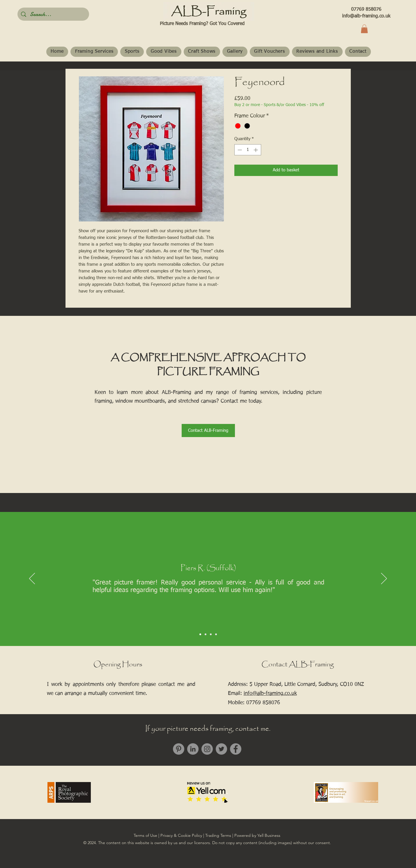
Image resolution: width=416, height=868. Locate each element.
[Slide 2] (206, 634)
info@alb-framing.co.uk (366, 16)
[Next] (384, 579)
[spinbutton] (248, 150)
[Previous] (32, 579)
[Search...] (53, 14)
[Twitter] (221, 749)
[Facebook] (236, 749)
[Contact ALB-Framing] (208, 431)
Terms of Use (145, 835)
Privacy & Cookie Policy (181, 835)
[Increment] (256, 150)
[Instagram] (207, 749)
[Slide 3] (211, 634)
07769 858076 (366, 10)
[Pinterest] (179, 749)
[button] (364, 29)
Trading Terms (218, 835)
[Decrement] (239, 150)
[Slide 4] (216, 634)
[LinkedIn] (193, 749)
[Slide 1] (200, 634)
